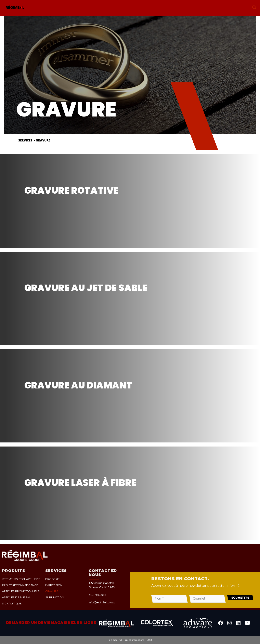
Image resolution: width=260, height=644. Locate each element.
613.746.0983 (97, 595)
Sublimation (54, 597)
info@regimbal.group (102, 602)
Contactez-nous (103, 573)
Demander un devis (28, 623)
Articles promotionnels (20, 591)
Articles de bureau (16, 597)
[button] (246, 8)
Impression (53, 585)
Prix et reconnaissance (19, 585)
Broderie (52, 579)
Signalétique (11, 603)
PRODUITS (14, 571)
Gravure (52, 591)
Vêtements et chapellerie (21, 579)
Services (25, 140)
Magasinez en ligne (73, 623)
